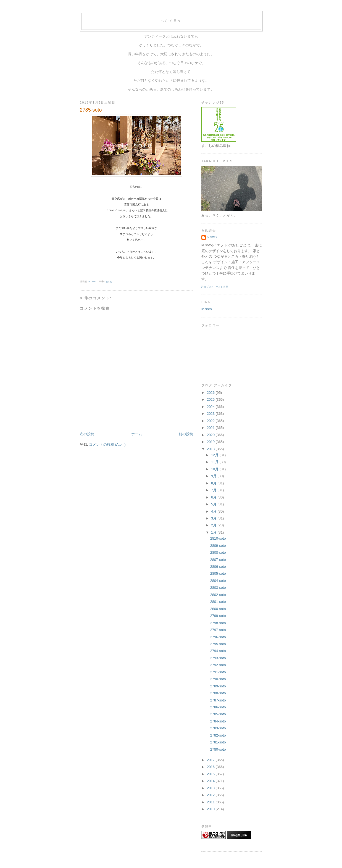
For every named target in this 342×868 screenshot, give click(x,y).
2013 (211, 788)
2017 (211, 760)
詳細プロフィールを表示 (215, 287)
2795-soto (218, 644)
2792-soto (218, 665)
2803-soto (218, 588)
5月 (214, 504)
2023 (211, 414)
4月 (214, 511)
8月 (214, 483)
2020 (211, 435)
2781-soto (218, 742)
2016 (211, 767)
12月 (215, 455)
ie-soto (212, 237)
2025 (211, 399)
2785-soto (218, 714)
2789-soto (218, 686)
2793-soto (218, 658)
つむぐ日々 (171, 21)
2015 (211, 774)
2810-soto (218, 538)
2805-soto (218, 573)
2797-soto (218, 630)
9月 (214, 476)
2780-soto (218, 749)
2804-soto (218, 581)
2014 (211, 781)
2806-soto (218, 567)
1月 (214, 532)
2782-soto (218, 735)
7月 (214, 490)
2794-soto (218, 651)
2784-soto (218, 721)
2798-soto (218, 623)
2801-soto (218, 602)
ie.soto (207, 309)
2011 (211, 802)
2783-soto (218, 728)
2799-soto (218, 616)
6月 (214, 497)
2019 (211, 442)
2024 (211, 407)
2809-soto (218, 546)
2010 (211, 809)
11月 (215, 462)
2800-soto (218, 609)
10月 (215, 469)
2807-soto (218, 560)
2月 (214, 525)
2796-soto (218, 637)
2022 (211, 421)
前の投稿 (186, 434)
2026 (211, 393)
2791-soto (218, 672)
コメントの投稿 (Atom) (107, 444)
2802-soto (218, 595)
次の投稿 (87, 434)
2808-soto (218, 552)
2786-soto (218, 707)
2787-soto (218, 700)
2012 (211, 795)
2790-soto (218, 679)
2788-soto (218, 693)
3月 (214, 518)
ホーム (137, 434)
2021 (211, 428)
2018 (211, 449)
